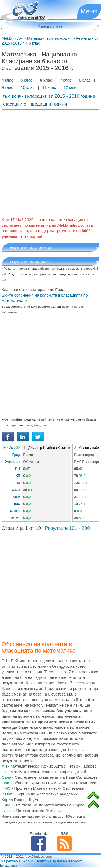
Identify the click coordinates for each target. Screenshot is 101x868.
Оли (17, 497)
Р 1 (18, 469)
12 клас (71, 87)
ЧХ (18, 483)
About (28, 861)
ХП (18, 476)
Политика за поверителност (59, 861)
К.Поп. (15, 511)
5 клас (27, 80)
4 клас (8, 80)
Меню (89, 11)
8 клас (85, 80)
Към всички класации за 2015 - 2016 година (48, 96)
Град (16, 455)
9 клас (8, 87)
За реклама (11, 861)
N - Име (12, 448)
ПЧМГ (16, 518)
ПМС (17, 504)
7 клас (66, 80)
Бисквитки (8, 865)
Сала (16, 490)
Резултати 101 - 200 (67, 528)
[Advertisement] (50, 162)
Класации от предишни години (34, 104)
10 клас (28, 87)
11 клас (49, 87)
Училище (13, 462)
